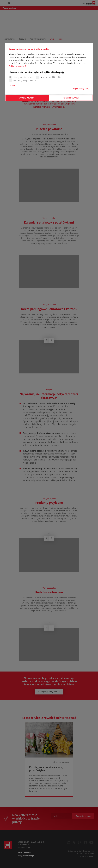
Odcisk (12, 86)
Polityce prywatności (18, 66)
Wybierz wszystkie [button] (27, 98)
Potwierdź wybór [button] (71, 98)
